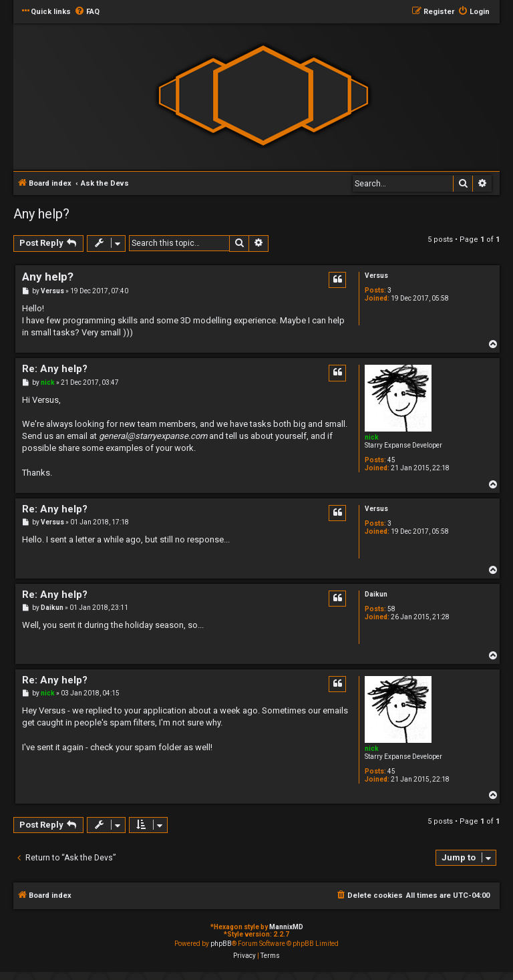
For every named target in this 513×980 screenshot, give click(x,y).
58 (391, 609)
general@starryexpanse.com (153, 436)
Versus (376, 276)
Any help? (41, 214)
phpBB (221, 944)
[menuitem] (87, 12)
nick (372, 437)
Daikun (376, 594)
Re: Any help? (55, 369)
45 (391, 460)
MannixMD (286, 927)
